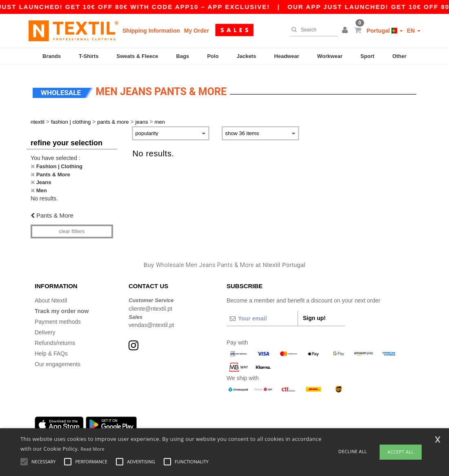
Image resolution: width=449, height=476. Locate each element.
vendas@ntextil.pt (151, 320)
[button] (346, 31)
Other (399, 56)
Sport (367, 56)
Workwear (330, 56)
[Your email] (262, 314)
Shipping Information (151, 31)
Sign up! (314, 314)
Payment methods (58, 317)
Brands (52, 56)
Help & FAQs (51, 349)
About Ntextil (51, 296)
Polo (213, 56)
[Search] (312, 30)
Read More (92, 449)
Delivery (45, 328)
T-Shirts (89, 56)
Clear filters (72, 227)
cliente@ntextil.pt (150, 304)
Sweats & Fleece (138, 56)
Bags (183, 56)
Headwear (287, 56)
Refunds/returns (55, 338)
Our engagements (58, 360)
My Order (197, 31)
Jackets (247, 56)
